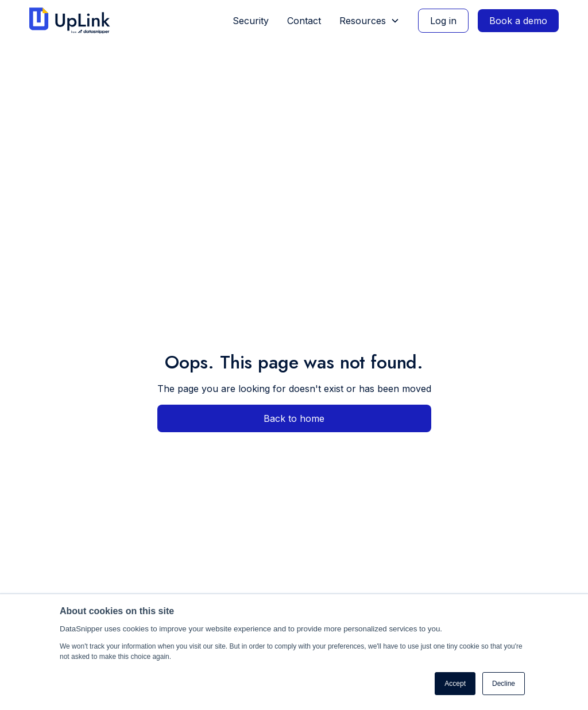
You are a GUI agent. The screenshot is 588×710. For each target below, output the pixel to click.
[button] (370, 21)
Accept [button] (455, 684)
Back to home (294, 418)
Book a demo (518, 21)
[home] (74, 21)
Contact (304, 21)
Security (251, 21)
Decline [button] (504, 684)
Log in (443, 21)
